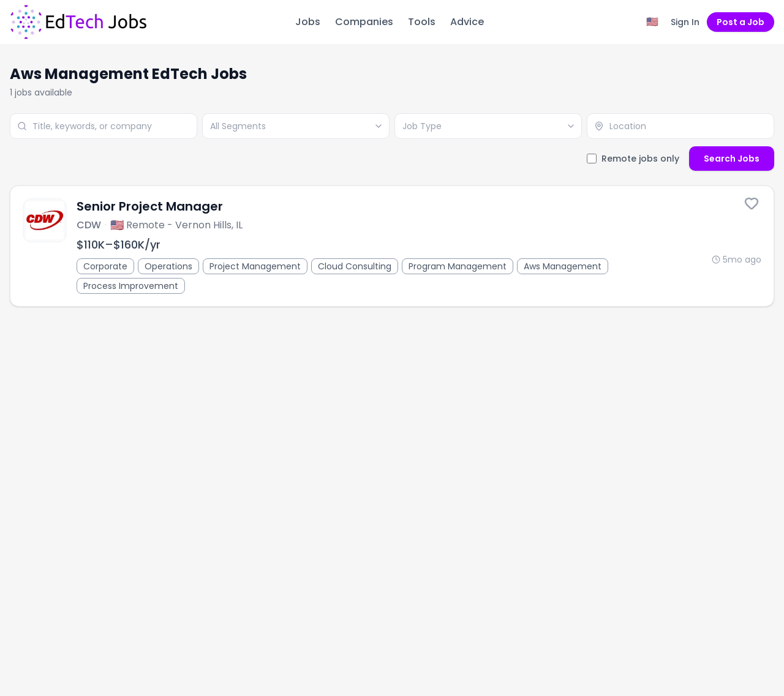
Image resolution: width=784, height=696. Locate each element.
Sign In (685, 22)
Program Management (458, 266)
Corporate (105, 266)
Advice (467, 22)
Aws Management (563, 266)
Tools (422, 22)
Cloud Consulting (355, 266)
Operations (168, 266)
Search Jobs (732, 159)
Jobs (308, 22)
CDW (89, 225)
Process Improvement (131, 286)
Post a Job (741, 22)
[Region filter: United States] (652, 22)
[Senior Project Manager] (392, 246)
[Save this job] (752, 203)
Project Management (255, 266)
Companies (364, 22)
